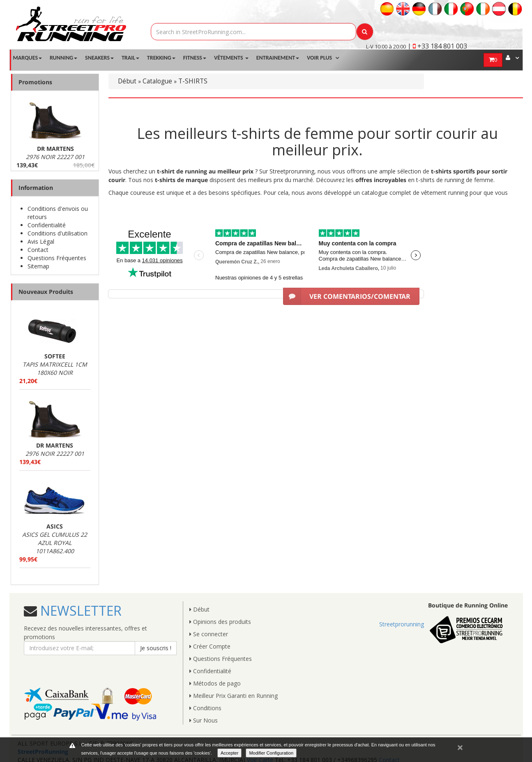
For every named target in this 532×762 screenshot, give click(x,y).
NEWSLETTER (79, 611)
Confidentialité (47, 225)
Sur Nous (204, 720)
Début (127, 81)
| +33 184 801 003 (437, 46)
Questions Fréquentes (57, 258)
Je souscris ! (156, 648)
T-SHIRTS (193, 81)
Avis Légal (41, 241)
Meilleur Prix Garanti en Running (234, 696)
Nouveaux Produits (46, 292)
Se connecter (209, 634)
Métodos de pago (215, 683)
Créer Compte (210, 646)
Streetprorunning (402, 624)
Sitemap (38, 266)
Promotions (35, 82)
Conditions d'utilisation (58, 233)
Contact (38, 250)
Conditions (205, 708)
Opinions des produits (220, 622)
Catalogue (157, 81)
